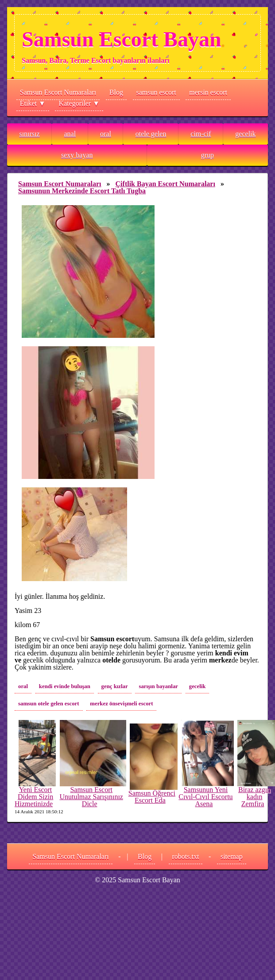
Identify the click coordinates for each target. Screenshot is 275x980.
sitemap (232, 856)
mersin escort (208, 92)
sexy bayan (77, 155)
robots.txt (186, 856)
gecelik (245, 134)
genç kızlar (115, 686)
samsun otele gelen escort (49, 704)
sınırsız (29, 134)
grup (207, 155)
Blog (116, 92)
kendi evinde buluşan (65, 686)
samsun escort (156, 92)
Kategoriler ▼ (79, 103)
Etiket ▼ (33, 103)
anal (70, 134)
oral (106, 134)
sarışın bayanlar (158, 686)
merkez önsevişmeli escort (121, 704)
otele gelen (151, 134)
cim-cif (201, 134)
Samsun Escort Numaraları (58, 92)
